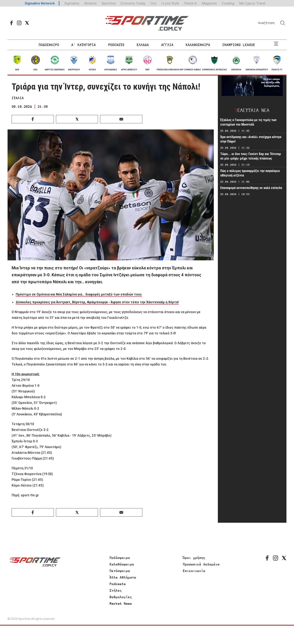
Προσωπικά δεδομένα (201, 564)
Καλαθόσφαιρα (122, 564)
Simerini (90, 3)
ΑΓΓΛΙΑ (167, 45)
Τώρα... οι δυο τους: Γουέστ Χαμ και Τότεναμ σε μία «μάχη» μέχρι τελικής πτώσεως (251, 156)
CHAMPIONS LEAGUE (239, 45)
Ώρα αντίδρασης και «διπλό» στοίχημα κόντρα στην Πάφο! (251, 139)
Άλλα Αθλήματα (123, 577)
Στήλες (116, 590)
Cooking (228, 3)
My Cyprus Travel (252, 3)
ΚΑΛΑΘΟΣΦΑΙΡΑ (198, 45)
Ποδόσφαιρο (120, 558)
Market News (121, 604)
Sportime (109, 3)
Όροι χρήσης (194, 558)
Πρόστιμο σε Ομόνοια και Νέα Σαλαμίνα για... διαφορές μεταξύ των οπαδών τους (79, 294)
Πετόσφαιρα (120, 571)
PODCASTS (116, 45)
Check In (190, 3)
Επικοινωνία (194, 571)
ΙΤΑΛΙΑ (18, 98)
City (153, 3)
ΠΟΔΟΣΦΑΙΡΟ (49, 45)
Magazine (209, 3)
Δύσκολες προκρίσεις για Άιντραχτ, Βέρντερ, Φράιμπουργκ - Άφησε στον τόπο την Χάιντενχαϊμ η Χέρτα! (97, 302)
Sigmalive (72, 3)
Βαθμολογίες (121, 597)
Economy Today (133, 3)
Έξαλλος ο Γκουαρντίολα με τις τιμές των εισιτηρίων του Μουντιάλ (248, 122)
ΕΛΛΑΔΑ (143, 45)
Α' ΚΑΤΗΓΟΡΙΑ (84, 45)
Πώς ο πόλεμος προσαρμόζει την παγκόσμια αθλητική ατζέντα (250, 173)
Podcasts (118, 584)
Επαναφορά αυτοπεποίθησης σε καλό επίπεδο (251, 188)
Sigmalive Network (40, 3)
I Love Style (170, 3)
